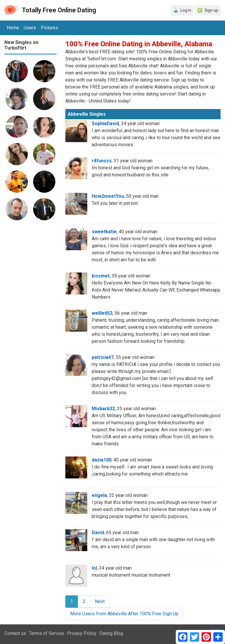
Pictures (49, 28)
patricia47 (103, 357)
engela (99, 495)
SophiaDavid (105, 123)
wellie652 (102, 313)
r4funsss (102, 161)
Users (30, 28)
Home (13, 28)
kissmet (101, 276)
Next (100, 601)
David (98, 533)
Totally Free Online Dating (59, 10)
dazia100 (102, 460)
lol (94, 568)
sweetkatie (104, 232)
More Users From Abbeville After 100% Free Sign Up (124, 614)
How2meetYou (108, 196)
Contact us (15, 633)
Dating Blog (111, 633)
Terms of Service (47, 633)
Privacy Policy (82, 633)
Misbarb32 (103, 409)
